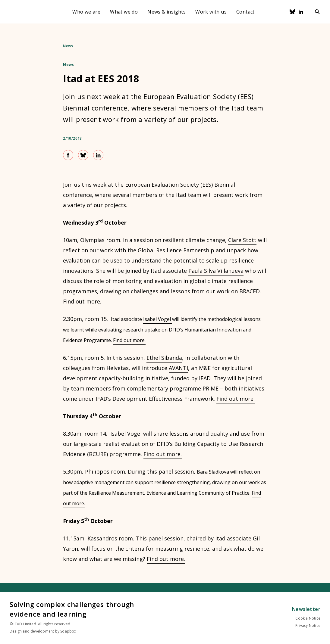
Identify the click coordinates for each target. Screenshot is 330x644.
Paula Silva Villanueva (216, 271)
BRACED (250, 291)
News (68, 46)
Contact (245, 12)
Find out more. (82, 301)
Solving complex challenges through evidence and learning (72, 609)
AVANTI (178, 368)
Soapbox (68, 631)
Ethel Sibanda (164, 358)
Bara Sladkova (213, 472)
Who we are (86, 12)
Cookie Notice (308, 618)
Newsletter (306, 609)
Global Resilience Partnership (176, 250)
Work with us (211, 12)
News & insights (167, 12)
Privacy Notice (308, 625)
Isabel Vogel (158, 319)
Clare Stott (242, 240)
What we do (124, 12)
